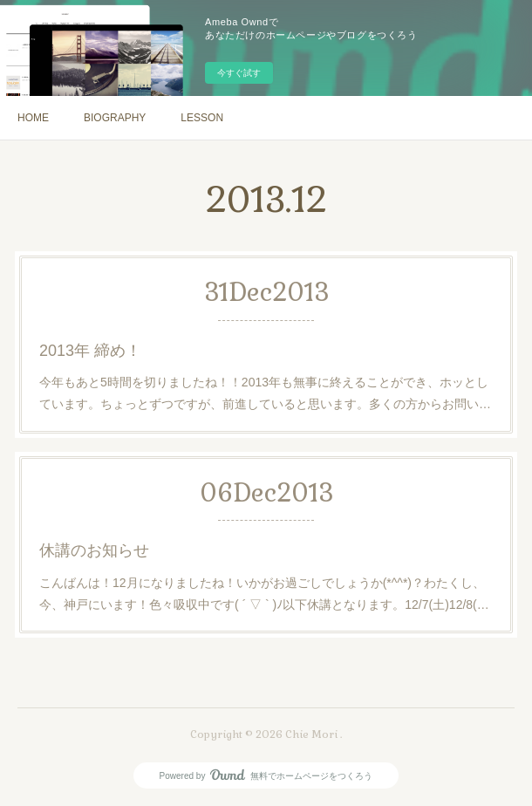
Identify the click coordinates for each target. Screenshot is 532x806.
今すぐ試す (239, 73)
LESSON (202, 118)
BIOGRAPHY (115, 118)
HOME (33, 118)
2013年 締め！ (90, 351)
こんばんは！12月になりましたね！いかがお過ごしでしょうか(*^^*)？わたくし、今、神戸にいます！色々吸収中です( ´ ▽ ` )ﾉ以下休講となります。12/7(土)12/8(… (264, 594)
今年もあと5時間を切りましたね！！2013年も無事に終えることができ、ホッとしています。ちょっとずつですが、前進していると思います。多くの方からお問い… (265, 393)
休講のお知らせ (94, 550)
